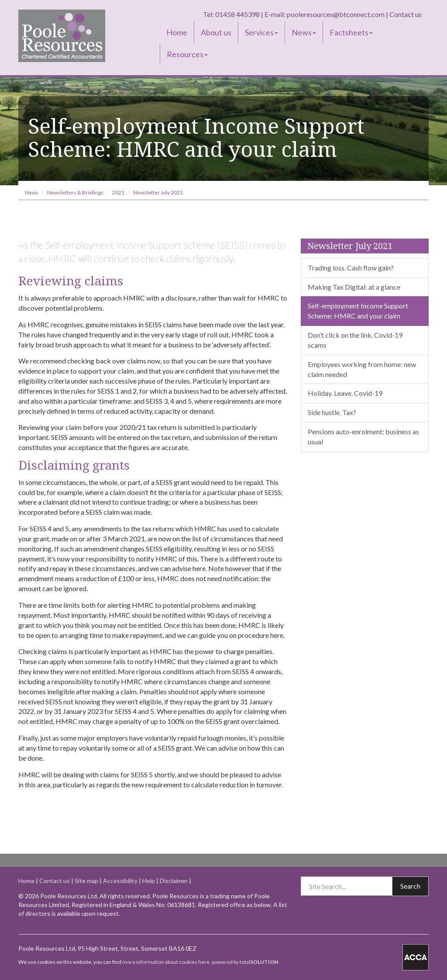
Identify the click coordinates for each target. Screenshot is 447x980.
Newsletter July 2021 (158, 192)
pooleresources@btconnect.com (336, 14)
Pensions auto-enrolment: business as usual (363, 436)
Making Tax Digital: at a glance (354, 287)
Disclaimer (174, 881)
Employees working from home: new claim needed (362, 369)
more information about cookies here (166, 962)
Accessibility (120, 881)
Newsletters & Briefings (75, 192)
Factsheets (351, 32)
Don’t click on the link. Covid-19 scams (355, 340)
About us (216, 32)
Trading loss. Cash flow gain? (351, 268)
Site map (86, 881)
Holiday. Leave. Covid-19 (345, 393)
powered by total (245, 962)
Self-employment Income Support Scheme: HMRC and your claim (358, 311)
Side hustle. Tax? (332, 412)
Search (410, 886)
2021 (118, 192)
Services (261, 32)
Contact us (406, 14)
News (304, 32)
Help (149, 881)
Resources (187, 54)
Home (177, 32)
